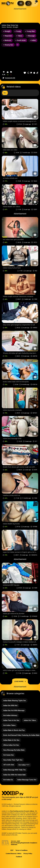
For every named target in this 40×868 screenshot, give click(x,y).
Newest (9, 27)
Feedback (19, 857)
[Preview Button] (35, 117)
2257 (12, 850)
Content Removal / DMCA (14, 854)
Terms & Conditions (21, 850)
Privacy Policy (28, 854)
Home (4, 27)
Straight (15, 27)
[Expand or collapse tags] (18, 45)
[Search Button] (28, 3)
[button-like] (8, 73)
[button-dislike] (11, 73)
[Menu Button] (21, 3)
